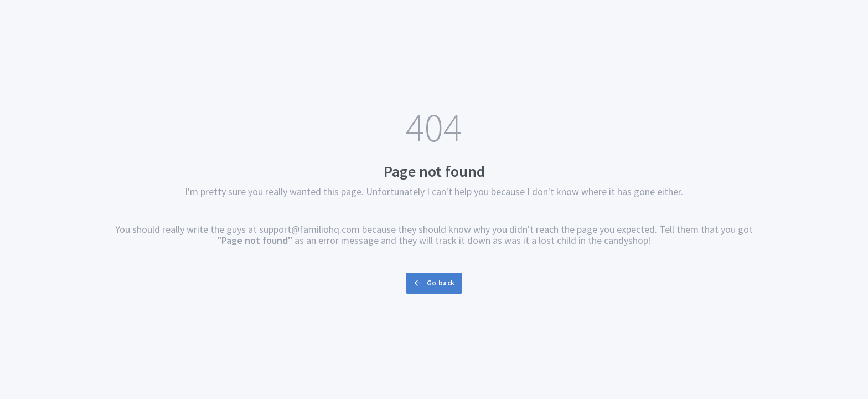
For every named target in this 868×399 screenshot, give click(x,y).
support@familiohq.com (309, 229)
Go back (434, 283)
